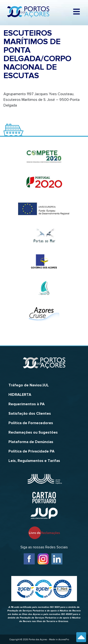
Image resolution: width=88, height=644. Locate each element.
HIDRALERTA (20, 395)
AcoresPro (64, 640)
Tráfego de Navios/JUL (29, 385)
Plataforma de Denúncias (31, 442)
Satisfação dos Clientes (30, 414)
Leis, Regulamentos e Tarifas (34, 461)
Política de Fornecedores (31, 423)
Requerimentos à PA (27, 404)
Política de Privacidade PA (31, 451)
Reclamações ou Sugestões (33, 432)
